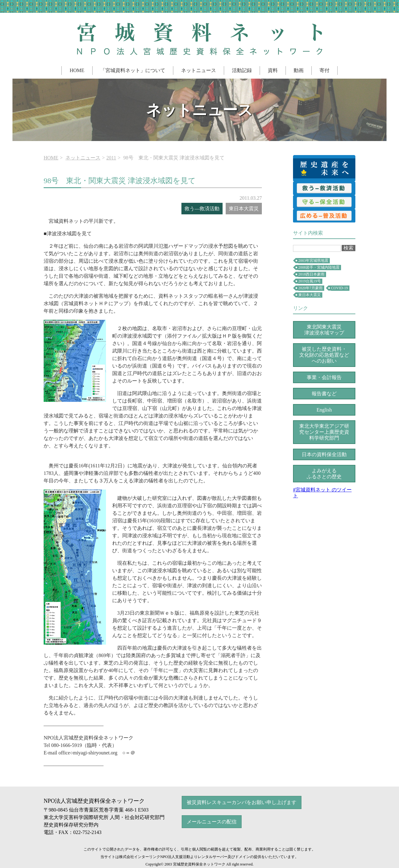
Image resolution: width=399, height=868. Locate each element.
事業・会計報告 (324, 377)
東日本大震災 (310, 295)
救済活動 (324, 188)
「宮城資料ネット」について (133, 70)
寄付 (324, 70)
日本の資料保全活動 (324, 454)
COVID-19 (339, 288)
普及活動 (324, 216)
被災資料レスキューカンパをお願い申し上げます (242, 802)
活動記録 (242, 70)
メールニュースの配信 (212, 822)
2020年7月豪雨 (310, 288)
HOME (77, 70)
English (324, 410)
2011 (111, 158)
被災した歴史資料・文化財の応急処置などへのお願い (324, 355)
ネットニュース (199, 70)
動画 (299, 70)
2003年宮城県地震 (313, 261)
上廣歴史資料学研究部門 (324, 432)
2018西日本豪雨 (311, 274)
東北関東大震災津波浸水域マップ (324, 330)
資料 (273, 70)
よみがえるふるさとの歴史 (324, 474)
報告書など (324, 394)
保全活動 (324, 202)
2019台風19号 (310, 281)
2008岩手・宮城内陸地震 (319, 267)
